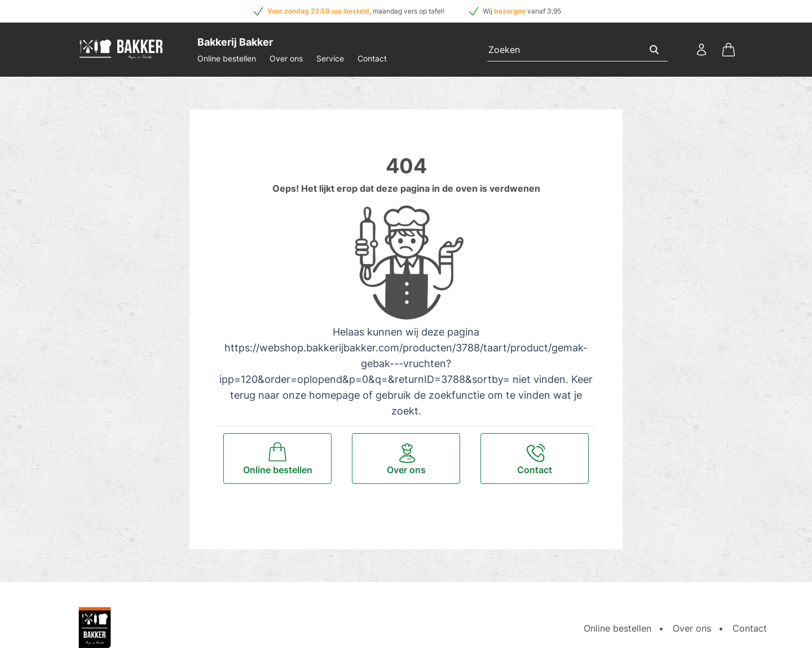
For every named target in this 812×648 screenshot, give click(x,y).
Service (330, 58)
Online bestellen (227, 58)
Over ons (286, 58)
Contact (372, 58)
